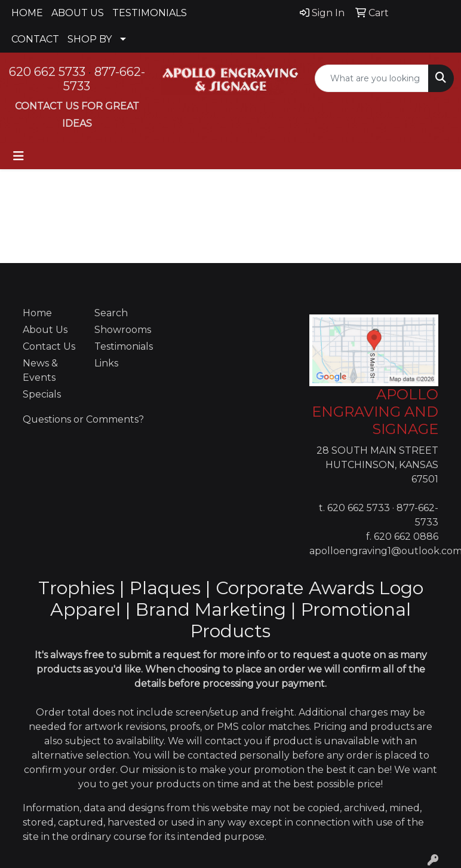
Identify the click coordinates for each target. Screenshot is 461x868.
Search (111, 313)
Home (37, 313)
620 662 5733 (47, 72)
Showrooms (123, 330)
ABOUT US (78, 13)
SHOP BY (90, 39)
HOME (27, 13)
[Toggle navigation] (19, 156)
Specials (42, 394)
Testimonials (123, 346)
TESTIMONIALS (150, 13)
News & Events (40, 370)
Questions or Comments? (83, 419)
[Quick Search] (372, 78)
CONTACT (35, 39)
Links (106, 363)
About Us (45, 330)
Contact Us (49, 346)
